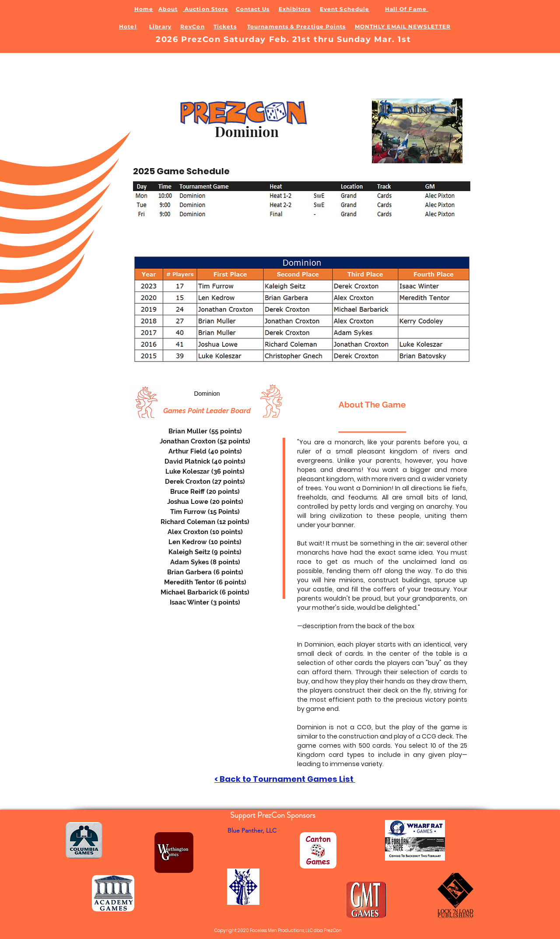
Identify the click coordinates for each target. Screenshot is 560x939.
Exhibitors (295, 9)
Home (144, 9)
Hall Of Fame (407, 9)
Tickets (225, 26)
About (168, 9)
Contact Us (253, 9)
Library (160, 26)
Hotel (128, 26)
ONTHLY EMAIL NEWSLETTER (405, 26)
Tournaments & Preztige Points (296, 26)
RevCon (192, 26)
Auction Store (206, 9)
